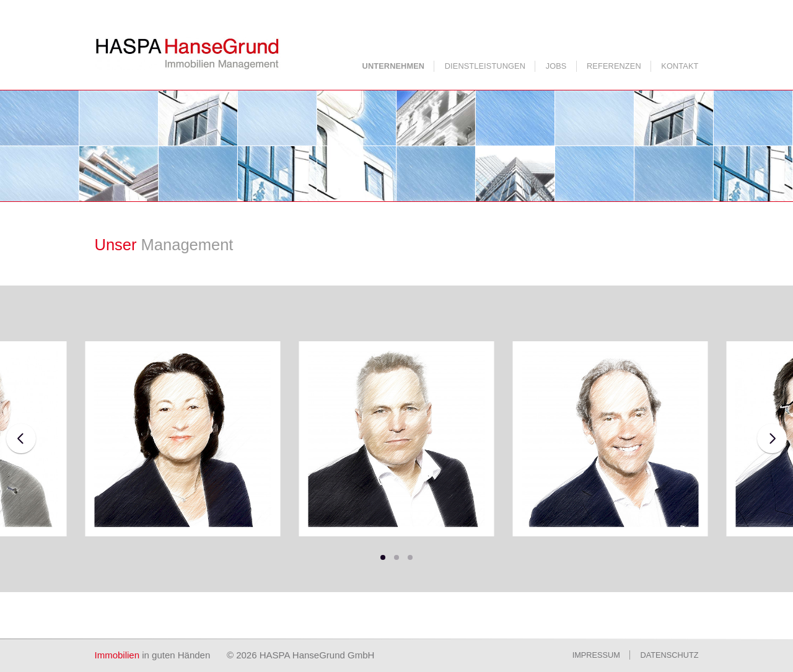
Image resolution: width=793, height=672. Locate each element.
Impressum (596, 655)
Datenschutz (670, 655)
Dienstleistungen (485, 66)
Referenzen (614, 66)
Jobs (556, 66)
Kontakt (680, 66)
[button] (383, 557)
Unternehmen (394, 66)
